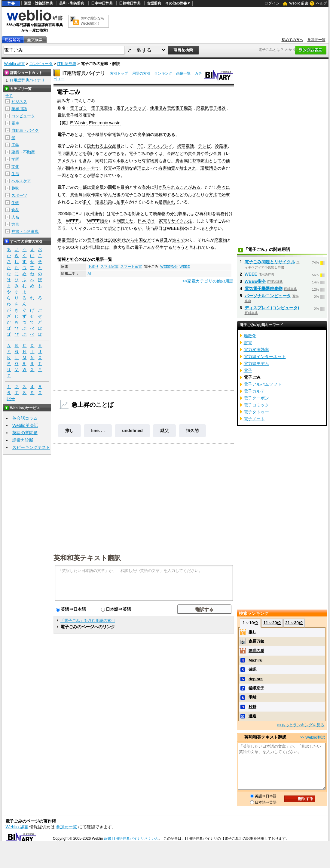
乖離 (252, 697)
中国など (143, 240)
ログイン (272, 3)
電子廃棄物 (102, 108)
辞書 (11, 3)
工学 (15, 145)
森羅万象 (256, 641)
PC (140, 146)
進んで (179, 240)
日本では (146, 221)
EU (78, 214)
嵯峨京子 (256, 688)
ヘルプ (322, 3)
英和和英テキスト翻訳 (87, 558)
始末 (226, 195)
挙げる (93, 153)
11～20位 (272, 623)
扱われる (95, 146)
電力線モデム (256, 363)
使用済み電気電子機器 (171, 108)
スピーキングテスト (31, 447)
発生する (164, 247)
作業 (95, 195)
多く (154, 153)
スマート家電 (131, 267)
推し (69, 431)
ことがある (190, 187)
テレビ (204, 146)
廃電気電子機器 (211, 108)
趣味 (15, 188)
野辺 (150, 195)
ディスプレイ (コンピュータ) (272, 308)
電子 (248, 370)
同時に (102, 161)
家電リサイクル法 (176, 221)
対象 (136, 214)
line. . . (98, 431)
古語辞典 (154, 3)
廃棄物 (144, 134)
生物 (15, 203)
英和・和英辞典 (72, 3)
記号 (11, 399)
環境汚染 (209, 168)
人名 (15, 217)
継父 (164, 431)
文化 (15, 167)
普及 (164, 240)
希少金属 (213, 153)
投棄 (108, 168)
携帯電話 (185, 146)
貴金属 (194, 153)
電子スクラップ (131, 108)
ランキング (163, 73)
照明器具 (66, 153)
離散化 (250, 336)
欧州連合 (94, 214)
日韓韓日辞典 (130, 3)
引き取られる (167, 187)
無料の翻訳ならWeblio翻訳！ (92, 21)
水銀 (121, 161)
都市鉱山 (200, 161)
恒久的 (192, 431)
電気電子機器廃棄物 (76, 115)
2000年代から (121, 240)
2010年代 (75, 247)
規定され (116, 228)
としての (217, 161)
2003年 (64, 214)
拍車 (121, 202)
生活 (15, 174)
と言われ (193, 247)
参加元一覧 (316, 40)
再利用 (206, 214)
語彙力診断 (23, 440)
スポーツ (19, 195)
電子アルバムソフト (263, 384)
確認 (252, 669)
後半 (88, 247)
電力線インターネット (265, 357)
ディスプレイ (160, 146)
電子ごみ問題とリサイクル (270, 262)
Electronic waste (105, 123)
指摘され (167, 202)
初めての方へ (292, 40)
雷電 (248, 343)
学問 (15, 159)
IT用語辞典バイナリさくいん (136, 839)
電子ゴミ (78, 108)
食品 (15, 210)
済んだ (110, 195)
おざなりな (198, 195)
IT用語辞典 (67, 64)
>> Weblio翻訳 (312, 737)
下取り (93, 267)
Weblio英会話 (25, 425)
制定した (125, 221)
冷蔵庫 (221, 146)
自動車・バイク (25, 130)
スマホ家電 (109, 267)
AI (89, 273)
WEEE (72, 221)
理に (142, 168)
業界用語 (19, 109)
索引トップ (119, 73)
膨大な (120, 247)
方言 (15, 224)
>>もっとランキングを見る (301, 725)
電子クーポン (256, 398)
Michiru (255, 660)
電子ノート (254, 419)
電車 (15, 123)
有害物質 (150, 161)
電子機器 (95, 134)
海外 (146, 187)
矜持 (252, 707)
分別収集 (178, 214)
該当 (150, 228)
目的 (125, 187)
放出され (188, 168)
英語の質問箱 (25, 433)
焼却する (167, 195)
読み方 (64, 100)
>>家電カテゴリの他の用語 (208, 281)
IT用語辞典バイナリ (84, 73)
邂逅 (252, 716)
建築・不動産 (23, 152)
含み (87, 161)
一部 (83, 187)
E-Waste (78, 123)
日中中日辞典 (102, 3)
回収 (112, 187)
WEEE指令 (98, 221)
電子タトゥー (256, 412)
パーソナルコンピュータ (268, 296)
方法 (213, 195)
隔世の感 (256, 651)
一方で (93, 168)
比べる (199, 228)
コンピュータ (41, 64)
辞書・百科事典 (25, 232)
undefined (132, 431)
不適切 (123, 168)
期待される (76, 168)
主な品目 (112, 146)
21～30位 (294, 623)
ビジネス (19, 102)
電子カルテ (254, 391)
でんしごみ (85, 100)
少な (213, 228)
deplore (256, 679)
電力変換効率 (256, 350)
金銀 (171, 153)
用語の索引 (141, 73)
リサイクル (81, 228)
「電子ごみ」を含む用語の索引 (88, 621)
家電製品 (116, 134)
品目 (158, 228)
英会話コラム (25, 418)
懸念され (99, 175)
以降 (96, 247)
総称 (158, 134)
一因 (62, 175)
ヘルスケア (21, 181)
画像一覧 (183, 73)
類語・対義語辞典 (38, 3)
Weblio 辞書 (299, 3)
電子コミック (256, 405)
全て (9, 96)
